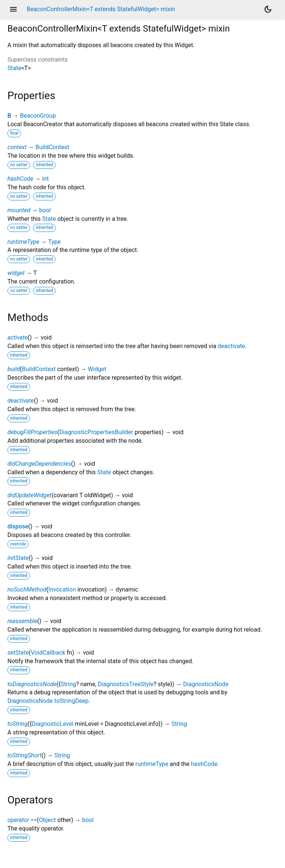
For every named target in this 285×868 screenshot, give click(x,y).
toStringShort (24, 755)
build (14, 369)
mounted (19, 210)
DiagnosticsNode (206, 684)
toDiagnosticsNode (32, 684)
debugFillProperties (32, 432)
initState (18, 558)
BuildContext (53, 147)
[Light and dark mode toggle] (268, 9)
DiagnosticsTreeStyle (126, 684)
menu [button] (13, 9)
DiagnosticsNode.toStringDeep (48, 701)
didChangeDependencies (39, 464)
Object (47, 820)
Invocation (62, 589)
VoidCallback (48, 653)
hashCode (20, 179)
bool (45, 210)
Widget (97, 369)
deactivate (232, 346)
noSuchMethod (27, 589)
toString (17, 724)
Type (55, 242)
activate (18, 338)
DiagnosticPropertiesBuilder (96, 432)
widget (16, 273)
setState (18, 653)
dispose (18, 526)
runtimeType (23, 242)
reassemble (22, 621)
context (17, 147)
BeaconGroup (38, 116)
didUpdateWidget (30, 495)
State (14, 68)
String (68, 684)
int (45, 179)
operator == (22, 820)
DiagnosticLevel (53, 724)
